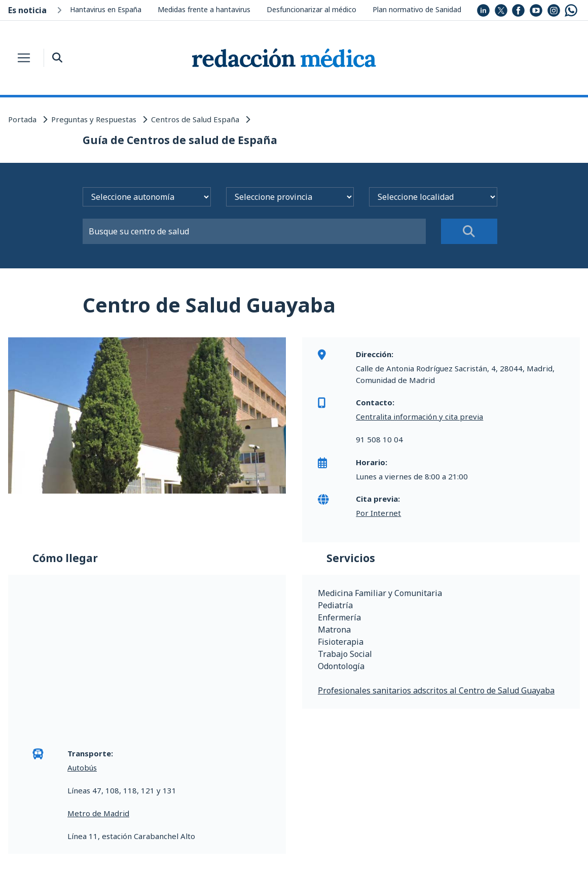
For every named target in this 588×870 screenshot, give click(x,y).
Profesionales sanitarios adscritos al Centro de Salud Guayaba (436, 690)
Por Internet (378, 513)
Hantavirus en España (106, 9)
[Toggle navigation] (24, 58)
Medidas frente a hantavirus (204, 9)
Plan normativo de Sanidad (417, 9)
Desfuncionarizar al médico (311, 9)
